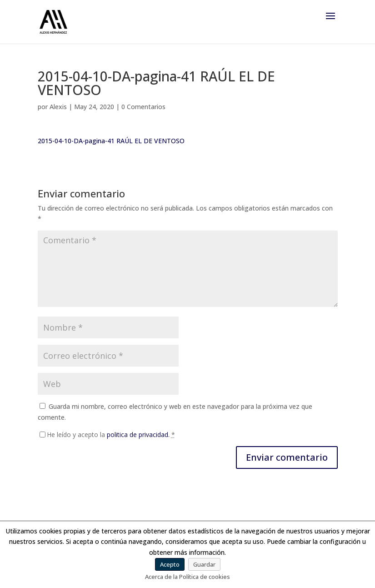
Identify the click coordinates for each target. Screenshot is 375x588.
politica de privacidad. (138, 435)
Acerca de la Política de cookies (187, 577)
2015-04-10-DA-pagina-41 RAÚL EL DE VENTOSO (111, 141)
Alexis (58, 107)
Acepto (170, 564)
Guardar (204, 564)
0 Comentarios (143, 107)
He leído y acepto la (111, 435)
